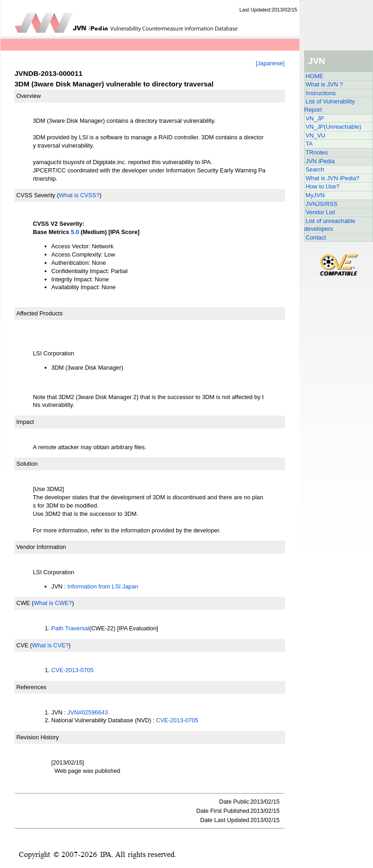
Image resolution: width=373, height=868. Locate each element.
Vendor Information (41, 547)
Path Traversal (71, 628)
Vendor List (321, 212)
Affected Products (40, 313)
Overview (29, 96)
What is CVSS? (79, 195)
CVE (23, 645)
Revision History (38, 737)
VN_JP (315, 118)
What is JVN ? (324, 84)
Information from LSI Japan (103, 586)
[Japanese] (270, 63)
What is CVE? (51, 645)
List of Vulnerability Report (330, 106)
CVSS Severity (36, 195)
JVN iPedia (320, 161)
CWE (23, 603)
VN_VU (316, 135)
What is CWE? (53, 603)
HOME (315, 76)
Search (315, 169)
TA (309, 144)
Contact (316, 237)
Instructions (321, 93)
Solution (27, 464)
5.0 (75, 232)
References (32, 687)
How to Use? (323, 186)
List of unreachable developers (330, 225)
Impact (25, 422)
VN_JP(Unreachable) (334, 127)
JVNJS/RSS (322, 204)
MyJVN (315, 195)
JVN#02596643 (87, 712)
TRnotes (317, 152)
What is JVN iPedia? (333, 178)
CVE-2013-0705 (73, 670)
